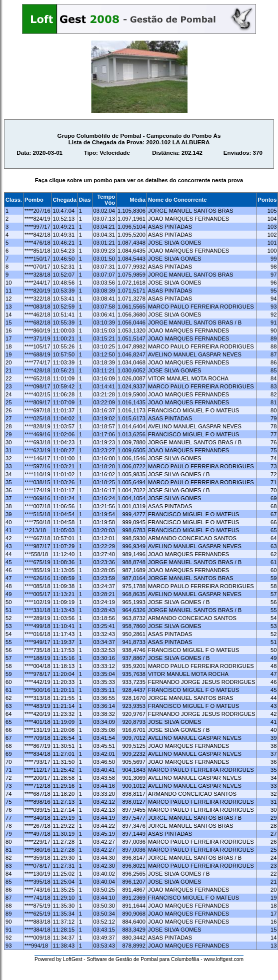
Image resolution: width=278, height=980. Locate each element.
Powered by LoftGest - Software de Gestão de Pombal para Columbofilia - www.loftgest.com (139, 959)
